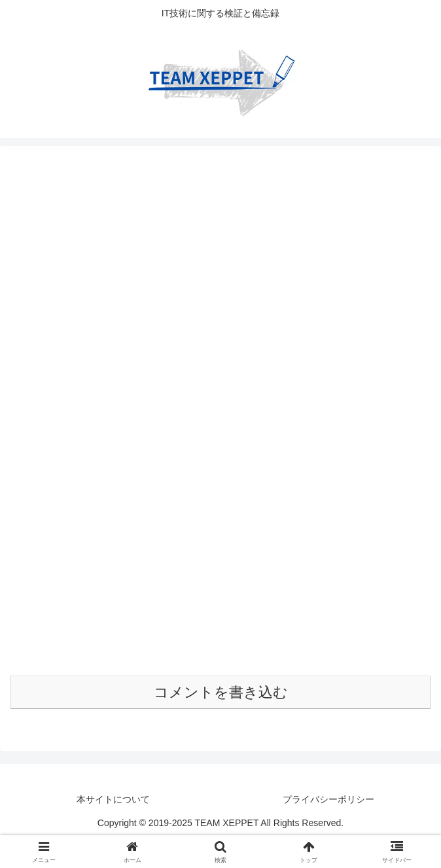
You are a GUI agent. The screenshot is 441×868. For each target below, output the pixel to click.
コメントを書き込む (221, 692)
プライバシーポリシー (328, 799)
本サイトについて (113, 799)
